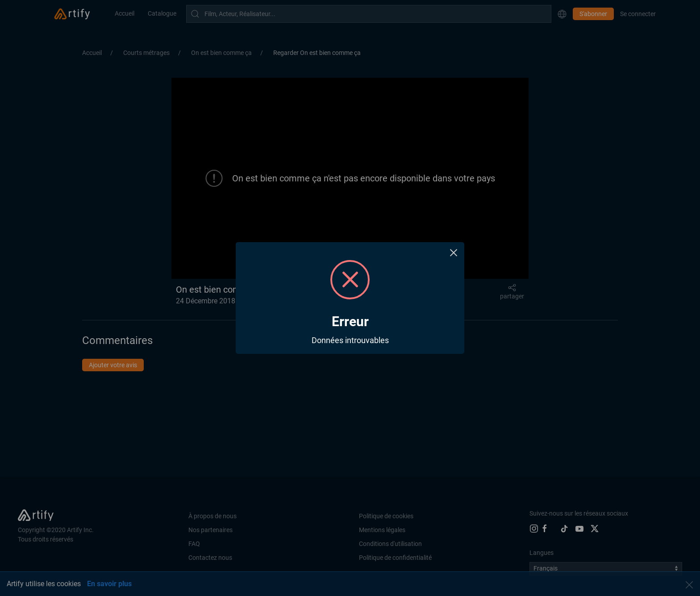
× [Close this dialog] (454, 253)
